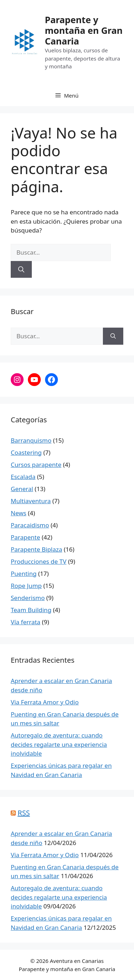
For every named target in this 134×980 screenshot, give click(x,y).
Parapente (25, 537)
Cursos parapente (36, 465)
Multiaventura (31, 501)
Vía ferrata (26, 622)
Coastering (26, 452)
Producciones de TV (39, 561)
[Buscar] (21, 270)
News (19, 513)
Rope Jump (26, 586)
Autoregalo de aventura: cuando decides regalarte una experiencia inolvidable (59, 744)
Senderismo (28, 598)
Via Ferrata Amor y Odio (45, 702)
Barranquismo (31, 440)
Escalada (23, 477)
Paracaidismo (30, 525)
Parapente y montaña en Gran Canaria (83, 30)
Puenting (24, 574)
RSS (24, 813)
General (22, 489)
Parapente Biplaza (36, 549)
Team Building (31, 610)
